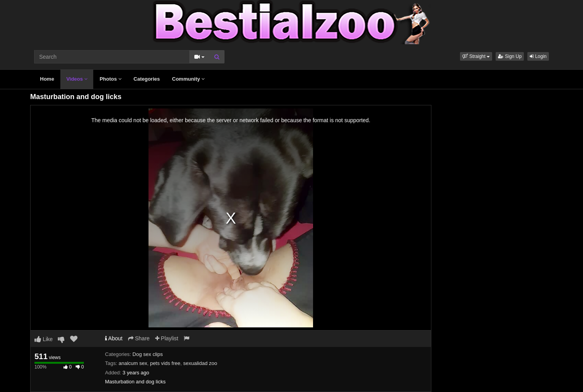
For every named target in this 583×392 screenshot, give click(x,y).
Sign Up (510, 56)
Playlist (167, 338)
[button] (476, 56)
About (114, 338)
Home (47, 79)
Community (188, 79)
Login (538, 56)
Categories (147, 79)
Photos (110, 79)
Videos (77, 79)
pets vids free (165, 363)
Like (44, 339)
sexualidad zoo (200, 363)
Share (139, 338)
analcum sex (133, 363)
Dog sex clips (148, 354)
